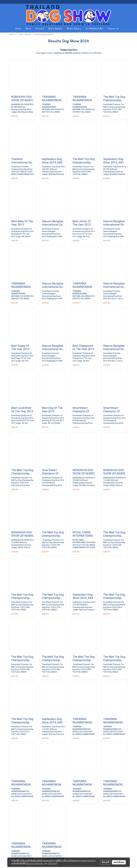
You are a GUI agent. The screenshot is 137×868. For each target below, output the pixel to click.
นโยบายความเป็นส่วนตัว (35, 864)
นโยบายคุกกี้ (52, 864)
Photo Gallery (74, 29)
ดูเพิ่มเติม (15, 116)
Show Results (55, 29)
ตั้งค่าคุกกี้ (105, 862)
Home (18, 29)
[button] (123, 29)
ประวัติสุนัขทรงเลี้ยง (94, 29)
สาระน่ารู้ (40, 29)
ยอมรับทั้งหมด (119, 862)
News (28, 29)
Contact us (113, 29)
